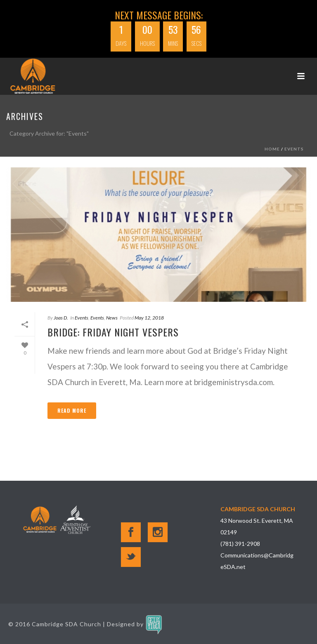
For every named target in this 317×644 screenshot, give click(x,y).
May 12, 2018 (149, 318)
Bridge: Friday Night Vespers (113, 332)
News (112, 318)
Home (272, 149)
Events (294, 149)
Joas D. (61, 318)
